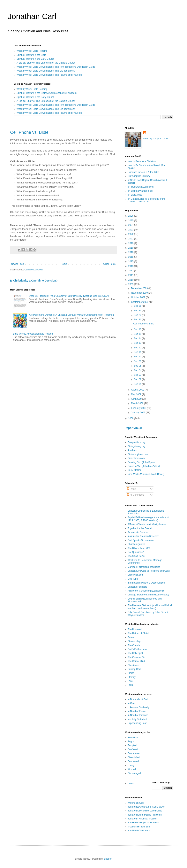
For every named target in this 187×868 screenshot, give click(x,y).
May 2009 (137, 394)
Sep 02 (138, 379)
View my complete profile (156, 139)
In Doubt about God (138, 699)
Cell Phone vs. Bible (29, 132)
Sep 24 (138, 311)
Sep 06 (138, 361)
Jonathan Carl (32, 16)
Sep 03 (138, 375)
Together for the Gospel (140, 528)
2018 (131, 252)
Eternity (132, 677)
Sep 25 (138, 306)
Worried (132, 769)
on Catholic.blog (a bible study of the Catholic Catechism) (146, 200)
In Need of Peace (137, 711)
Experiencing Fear (137, 723)
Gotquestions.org (136, 442)
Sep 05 (138, 366)
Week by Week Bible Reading (32, 51)
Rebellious (133, 738)
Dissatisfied (134, 757)
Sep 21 (138, 320)
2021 (131, 239)
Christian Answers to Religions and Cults (149, 571)
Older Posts (109, 264)
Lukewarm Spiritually (138, 707)
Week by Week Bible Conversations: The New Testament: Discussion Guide (56, 67)
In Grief (131, 703)
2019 (131, 248)
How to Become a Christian (142, 161)
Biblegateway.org (136, 446)
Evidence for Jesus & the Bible (143, 172)
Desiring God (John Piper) (141, 462)
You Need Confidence (139, 831)
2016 (131, 257)
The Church (134, 645)
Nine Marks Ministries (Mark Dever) (146, 474)
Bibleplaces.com (136, 458)
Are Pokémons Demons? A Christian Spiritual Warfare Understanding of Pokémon (71, 315)
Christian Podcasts (137, 587)
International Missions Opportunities (146, 583)
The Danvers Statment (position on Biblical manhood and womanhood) (150, 607)
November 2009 (140, 293)
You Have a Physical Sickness (143, 823)
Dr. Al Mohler (134, 470)
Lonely (131, 765)
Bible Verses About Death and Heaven (33, 334)
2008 (131, 418)
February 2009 (139, 408)
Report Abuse (134, 428)
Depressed (133, 761)
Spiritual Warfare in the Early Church (35, 59)
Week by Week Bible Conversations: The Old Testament (46, 71)
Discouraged (134, 773)
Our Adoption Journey (139, 176)
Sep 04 (138, 370)
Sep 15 (138, 334)
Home (64, 264)
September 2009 (140, 302)
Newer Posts (18, 264)
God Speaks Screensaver (141, 540)
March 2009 (138, 403)
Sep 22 (138, 315)
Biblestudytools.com (138, 454)
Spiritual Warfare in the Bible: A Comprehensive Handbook (47, 93)
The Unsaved (135, 629)
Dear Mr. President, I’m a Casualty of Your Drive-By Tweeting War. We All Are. (69, 296)
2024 (131, 225)
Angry (131, 741)
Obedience (133, 665)
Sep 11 (138, 352)
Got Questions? (136, 552)
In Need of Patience (138, 715)
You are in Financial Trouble (142, 819)
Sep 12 (138, 348)
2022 (131, 234)
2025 (131, 221)
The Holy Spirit (135, 653)
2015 (131, 261)
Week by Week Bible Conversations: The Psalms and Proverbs (49, 75)
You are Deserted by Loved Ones (145, 811)
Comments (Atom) (34, 270)
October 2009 (138, 297)
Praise (131, 673)
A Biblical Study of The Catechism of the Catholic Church (46, 63)
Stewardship (134, 641)
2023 (131, 230)
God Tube (133, 579)
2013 (131, 266)
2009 (131, 284)
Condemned (134, 753)
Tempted (132, 745)
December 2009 (140, 288)
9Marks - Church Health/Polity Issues (147, 524)
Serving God (134, 669)
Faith (130, 685)
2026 (131, 216)
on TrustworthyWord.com (141, 187)
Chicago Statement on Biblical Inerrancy (148, 595)
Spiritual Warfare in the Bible (31, 55)
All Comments (135, 495)
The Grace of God (137, 657)
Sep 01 (138, 384)
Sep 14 (138, 338)
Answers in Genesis (138, 532)
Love (130, 681)
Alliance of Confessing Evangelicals (146, 591)
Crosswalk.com (135, 575)
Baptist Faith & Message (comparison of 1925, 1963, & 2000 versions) (148, 519)
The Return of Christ (138, 633)
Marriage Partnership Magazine (144, 567)
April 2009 (137, 399)
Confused (133, 749)
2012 (131, 271)
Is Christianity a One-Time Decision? (34, 281)
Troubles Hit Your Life (139, 827)
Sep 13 (138, 343)
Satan (131, 637)
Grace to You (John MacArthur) (144, 466)
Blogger (107, 859)
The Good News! (136, 556)
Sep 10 (138, 357)
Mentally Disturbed (137, 719)
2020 (131, 243)
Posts (131, 489)
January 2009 (138, 413)
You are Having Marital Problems (145, 815)
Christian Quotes (136, 544)
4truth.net (133, 450)
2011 (131, 275)
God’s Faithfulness (137, 649)
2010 (131, 280)
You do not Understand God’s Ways (146, 807)
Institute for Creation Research (143, 536)
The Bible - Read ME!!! (139, 548)
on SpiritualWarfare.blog (140, 191)
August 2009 (138, 390)
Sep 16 (138, 329)
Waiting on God (136, 803)
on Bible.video (135, 195)
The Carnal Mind (136, 661)
